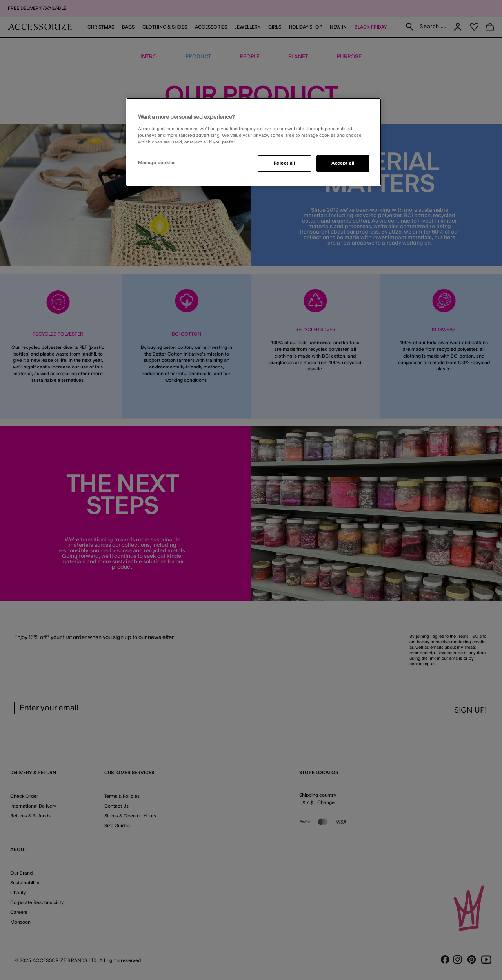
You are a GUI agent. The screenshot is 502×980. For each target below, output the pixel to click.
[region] (254, 142)
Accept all (343, 163)
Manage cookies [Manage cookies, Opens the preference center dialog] (157, 163)
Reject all (285, 163)
